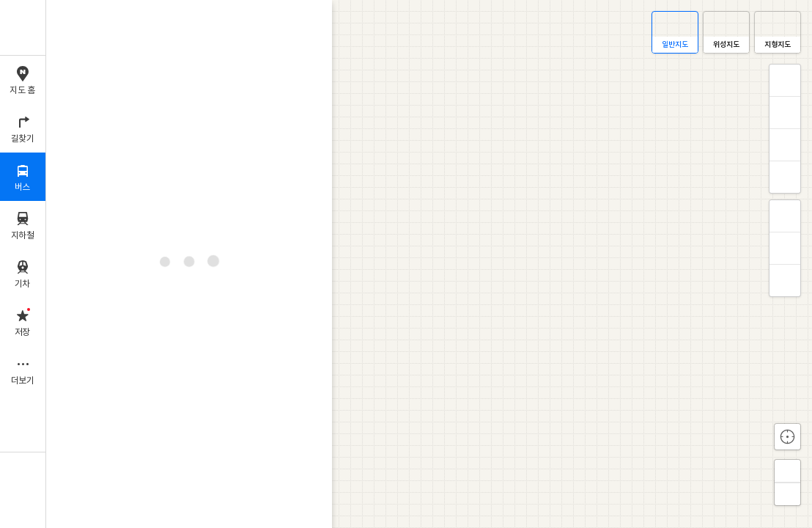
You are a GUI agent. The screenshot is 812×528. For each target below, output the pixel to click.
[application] (429, 264)
